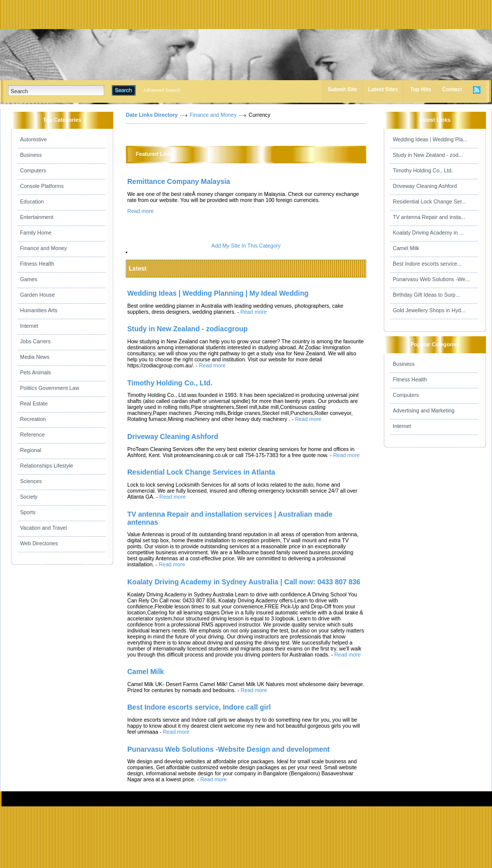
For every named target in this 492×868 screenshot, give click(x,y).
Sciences (31, 481)
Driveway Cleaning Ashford (425, 186)
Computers (33, 170)
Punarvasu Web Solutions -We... (431, 279)
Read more (141, 211)
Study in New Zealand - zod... (428, 155)
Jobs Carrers (35, 341)
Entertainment (37, 217)
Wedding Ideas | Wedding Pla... (430, 139)
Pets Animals (36, 372)
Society (29, 497)
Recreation (33, 419)
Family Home (36, 233)
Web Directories (39, 543)
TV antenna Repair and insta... (429, 217)
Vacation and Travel (43, 528)
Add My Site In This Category (246, 246)
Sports (28, 512)
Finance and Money (44, 248)
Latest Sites (383, 89)
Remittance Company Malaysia (179, 181)
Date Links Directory (152, 115)
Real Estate (34, 403)
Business (31, 155)
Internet (29, 326)
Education (32, 201)
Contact (452, 89)
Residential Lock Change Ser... (429, 201)
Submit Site (342, 89)
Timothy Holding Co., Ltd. (423, 170)
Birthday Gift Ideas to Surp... (426, 295)
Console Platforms (42, 186)
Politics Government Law (50, 388)
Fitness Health (37, 264)
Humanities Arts (39, 310)
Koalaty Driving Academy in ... (428, 233)
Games (29, 279)
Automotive (33, 139)
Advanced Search (162, 90)
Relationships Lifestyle (47, 466)
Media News (35, 357)
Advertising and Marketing (424, 410)
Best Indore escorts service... (427, 264)
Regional (31, 450)
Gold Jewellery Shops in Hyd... (429, 310)
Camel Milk (406, 248)
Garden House (37, 295)
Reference (32, 435)
